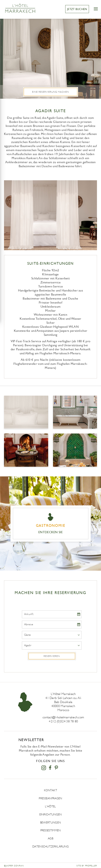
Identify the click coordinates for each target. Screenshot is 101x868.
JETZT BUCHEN (77, 9)
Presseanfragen (50, 798)
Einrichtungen (51, 815)
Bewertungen (50, 823)
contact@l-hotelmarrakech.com (63, 717)
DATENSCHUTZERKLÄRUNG (50, 847)
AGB (50, 838)
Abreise (29, 624)
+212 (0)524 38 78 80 (63, 721)
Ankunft (29, 614)
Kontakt (50, 790)
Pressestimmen (51, 830)
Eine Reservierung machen (50, 92)
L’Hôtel (50, 806)
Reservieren (52, 656)
